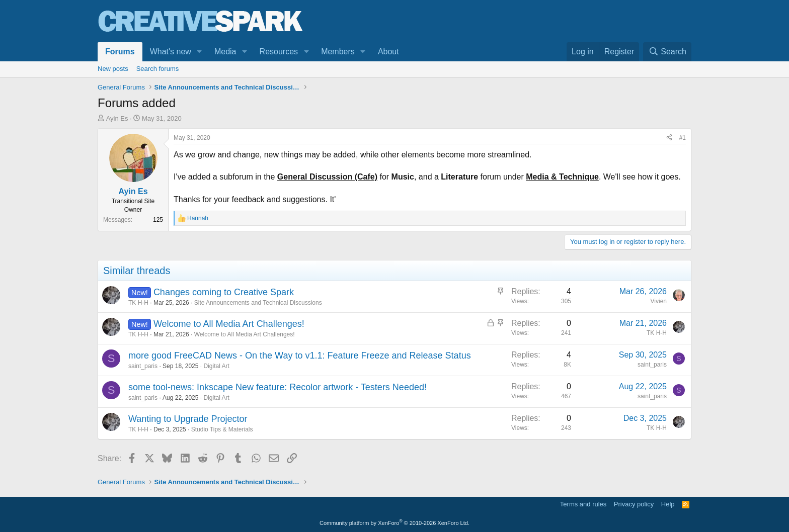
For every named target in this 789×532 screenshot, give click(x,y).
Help (668, 504)
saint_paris (143, 366)
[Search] (667, 52)
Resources (279, 52)
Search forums (158, 69)
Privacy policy (634, 504)
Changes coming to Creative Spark (224, 292)
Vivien (659, 301)
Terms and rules (583, 504)
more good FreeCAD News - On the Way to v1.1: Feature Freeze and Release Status (300, 356)
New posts (113, 69)
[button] (200, 52)
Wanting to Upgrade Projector (188, 419)
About (388, 52)
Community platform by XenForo (395, 523)
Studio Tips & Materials (222, 429)
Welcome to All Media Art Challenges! (229, 324)
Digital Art (216, 366)
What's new (171, 52)
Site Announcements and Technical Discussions (258, 303)
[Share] (669, 138)
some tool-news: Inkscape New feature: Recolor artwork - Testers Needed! (278, 387)
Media (225, 52)
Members (338, 52)
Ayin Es (117, 118)
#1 (683, 138)
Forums (120, 52)
